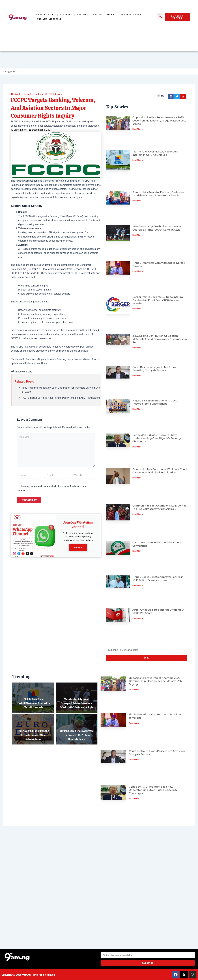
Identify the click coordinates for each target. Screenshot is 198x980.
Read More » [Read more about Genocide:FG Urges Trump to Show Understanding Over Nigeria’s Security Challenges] (138, 447)
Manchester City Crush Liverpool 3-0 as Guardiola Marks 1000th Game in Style (157, 228)
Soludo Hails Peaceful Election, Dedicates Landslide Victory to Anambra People (158, 194)
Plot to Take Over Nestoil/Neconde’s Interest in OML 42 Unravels (155, 153)
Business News (82, 359)
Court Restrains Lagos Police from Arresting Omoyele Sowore (154, 369)
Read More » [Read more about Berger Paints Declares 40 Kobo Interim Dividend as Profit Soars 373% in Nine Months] (138, 309)
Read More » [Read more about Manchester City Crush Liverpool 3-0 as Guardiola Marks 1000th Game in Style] (138, 235)
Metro (112, 15)
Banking (38, 94)
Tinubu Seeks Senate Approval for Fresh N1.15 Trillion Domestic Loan (158, 579)
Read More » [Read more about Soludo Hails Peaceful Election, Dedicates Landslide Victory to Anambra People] (138, 201)
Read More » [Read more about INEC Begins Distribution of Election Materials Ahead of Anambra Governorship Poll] (138, 348)
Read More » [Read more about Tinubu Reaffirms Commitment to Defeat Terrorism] (138, 271)
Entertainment (131, 15)
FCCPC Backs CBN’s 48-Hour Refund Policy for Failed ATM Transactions (61, 398)
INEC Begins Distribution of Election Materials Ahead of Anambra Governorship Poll (160, 339)
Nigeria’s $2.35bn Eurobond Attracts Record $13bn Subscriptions (155, 402)
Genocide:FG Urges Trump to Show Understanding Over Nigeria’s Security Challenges (157, 438)
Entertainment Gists (36, 363)
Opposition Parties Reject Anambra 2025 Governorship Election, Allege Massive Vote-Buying (160, 121)
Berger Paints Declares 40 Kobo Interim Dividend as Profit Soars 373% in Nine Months (158, 300)
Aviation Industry (24, 94)
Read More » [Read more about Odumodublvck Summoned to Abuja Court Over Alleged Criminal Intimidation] (138, 478)
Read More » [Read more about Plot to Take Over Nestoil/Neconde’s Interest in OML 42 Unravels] (138, 160)
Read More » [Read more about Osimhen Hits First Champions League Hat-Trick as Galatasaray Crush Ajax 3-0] (138, 514)
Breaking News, (65, 359)
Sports (98, 15)
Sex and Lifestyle (49, 19)
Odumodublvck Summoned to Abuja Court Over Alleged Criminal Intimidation (160, 471)
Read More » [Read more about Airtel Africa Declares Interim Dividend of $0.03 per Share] (138, 618)
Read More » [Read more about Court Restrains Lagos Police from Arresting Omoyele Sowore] (138, 376)
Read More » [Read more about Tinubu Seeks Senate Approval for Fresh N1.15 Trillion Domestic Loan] (138, 586)
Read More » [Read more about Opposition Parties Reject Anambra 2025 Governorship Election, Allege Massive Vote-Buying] (138, 129)
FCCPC (48, 94)
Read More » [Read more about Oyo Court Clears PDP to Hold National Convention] (138, 551)
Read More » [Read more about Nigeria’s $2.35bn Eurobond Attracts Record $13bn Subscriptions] (138, 409)
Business (66, 15)
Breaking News (45, 15)
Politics (83, 15)
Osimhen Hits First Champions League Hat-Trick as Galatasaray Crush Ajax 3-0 (160, 507)
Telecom (57, 94)
